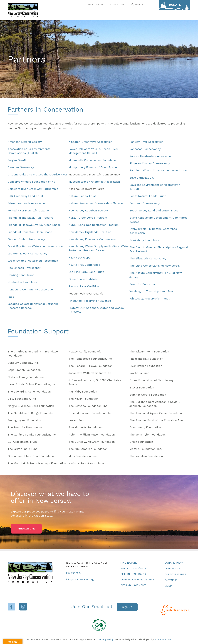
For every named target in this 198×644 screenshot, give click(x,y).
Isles (11, 297)
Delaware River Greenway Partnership (33, 189)
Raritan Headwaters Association (151, 156)
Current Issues (175, 574)
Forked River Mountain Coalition (29, 210)
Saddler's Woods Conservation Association (158, 170)
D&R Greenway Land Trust (25, 196)
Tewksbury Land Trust (145, 240)
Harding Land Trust (21, 275)
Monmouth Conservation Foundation (93, 160)
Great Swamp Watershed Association (33, 261)
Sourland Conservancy (145, 203)
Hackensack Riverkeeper (24, 268)
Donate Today (174, 563)
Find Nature (129, 563)
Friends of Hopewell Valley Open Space (34, 225)
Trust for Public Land (144, 284)
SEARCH (137, 4)
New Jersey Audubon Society (88, 210)
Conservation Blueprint (137, 580)
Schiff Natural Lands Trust (148, 196)
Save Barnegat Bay (142, 178)
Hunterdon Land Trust (23, 282)
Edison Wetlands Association (27, 203)
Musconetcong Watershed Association (94, 182)
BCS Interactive (163, 639)
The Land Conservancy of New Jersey (155, 266)
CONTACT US (117, 4)
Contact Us (173, 569)
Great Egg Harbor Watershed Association (35, 246)
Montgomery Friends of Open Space (93, 167)
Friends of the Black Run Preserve (31, 218)
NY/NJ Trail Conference (84, 265)
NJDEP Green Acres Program (88, 218)
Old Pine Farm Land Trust (86, 272)
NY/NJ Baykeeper (80, 257)
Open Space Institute (83, 279)
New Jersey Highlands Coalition (90, 232)
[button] (26, 529)
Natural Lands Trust (82, 196)
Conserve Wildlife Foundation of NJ (31, 182)
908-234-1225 (74, 573)
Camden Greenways (21, 167)
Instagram (23, 607)
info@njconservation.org (80, 579)
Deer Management (133, 585)
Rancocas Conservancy (145, 149)
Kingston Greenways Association (90, 142)
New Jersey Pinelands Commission (92, 239)
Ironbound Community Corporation (31, 289)
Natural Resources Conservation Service (96, 203)
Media (169, 586)
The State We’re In (133, 568)
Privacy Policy (106, 639)
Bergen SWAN (17, 160)
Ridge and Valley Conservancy (150, 163)
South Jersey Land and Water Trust (154, 210)
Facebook (11, 607)
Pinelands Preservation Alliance (90, 301)
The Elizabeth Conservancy (148, 258)
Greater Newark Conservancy (27, 253)
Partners (171, 580)
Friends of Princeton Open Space (30, 232)
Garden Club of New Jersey (26, 239)
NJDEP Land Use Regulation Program (94, 225)
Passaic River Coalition (84, 286)
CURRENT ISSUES (94, 4)
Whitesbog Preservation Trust (150, 298)
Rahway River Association (146, 142)
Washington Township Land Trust (152, 291)
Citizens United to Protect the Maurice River (37, 174)
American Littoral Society (25, 142)
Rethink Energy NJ (133, 574)
